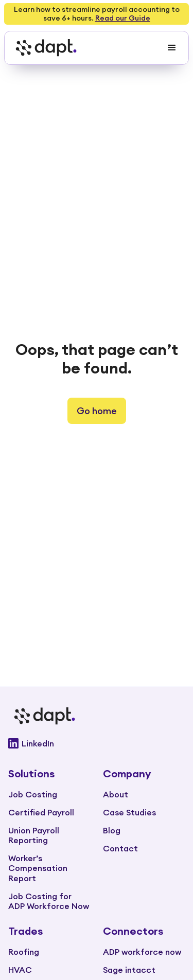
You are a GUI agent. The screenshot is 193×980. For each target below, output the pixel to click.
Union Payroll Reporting (34, 835)
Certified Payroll (41, 812)
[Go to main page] (97, 716)
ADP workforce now (142, 952)
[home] (43, 48)
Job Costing (33, 794)
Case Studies (129, 812)
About (116, 794)
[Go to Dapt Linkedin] (97, 743)
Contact (120, 848)
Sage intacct (129, 970)
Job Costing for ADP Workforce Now (49, 901)
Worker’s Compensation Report (38, 868)
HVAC (20, 970)
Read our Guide (123, 18)
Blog (112, 830)
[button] (172, 48)
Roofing (24, 952)
